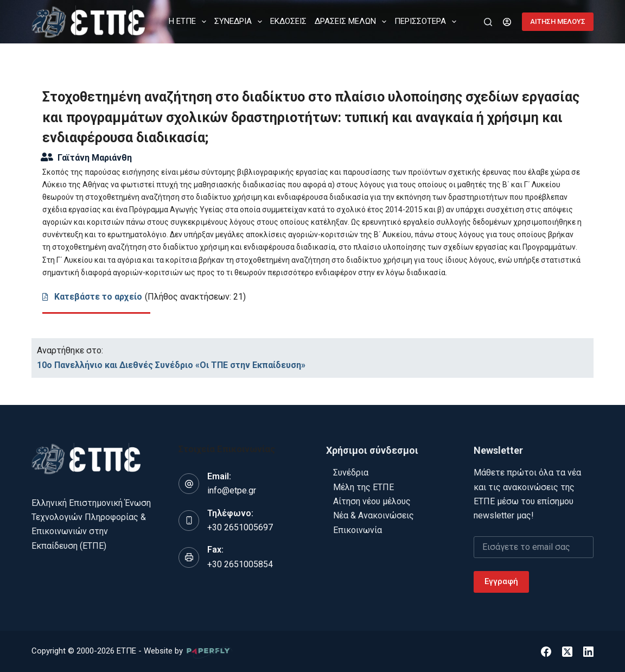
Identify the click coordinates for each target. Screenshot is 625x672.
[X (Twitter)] (567, 652)
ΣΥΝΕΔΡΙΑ (240, 22)
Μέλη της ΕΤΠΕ (363, 487)
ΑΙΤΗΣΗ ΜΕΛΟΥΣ (558, 21)
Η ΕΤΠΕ (190, 22)
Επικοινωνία (358, 530)
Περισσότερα (428, 22)
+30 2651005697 (240, 527)
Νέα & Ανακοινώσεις (374, 515)
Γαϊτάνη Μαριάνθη (95, 158)
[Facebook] (546, 652)
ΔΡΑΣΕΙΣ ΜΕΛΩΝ (353, 22)
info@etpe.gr (232, 490)
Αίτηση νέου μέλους (372, 501)
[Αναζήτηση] (488, 22)
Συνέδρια (351, 473)
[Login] (507, 22)
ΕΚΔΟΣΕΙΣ (288, 21)
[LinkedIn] (588, 652)
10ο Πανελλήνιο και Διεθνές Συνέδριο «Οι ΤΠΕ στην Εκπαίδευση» (171, 365)
